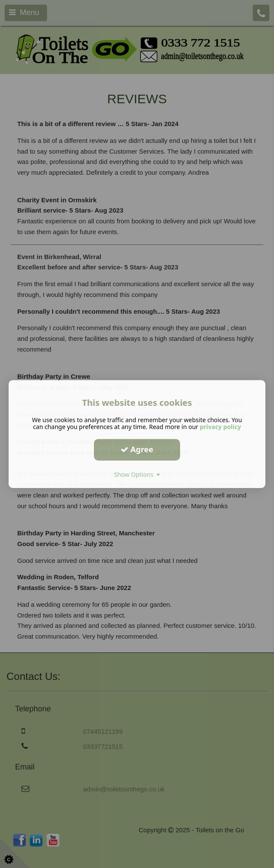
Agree (137, 449)
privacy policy (221, 427)
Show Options (137, 474)
